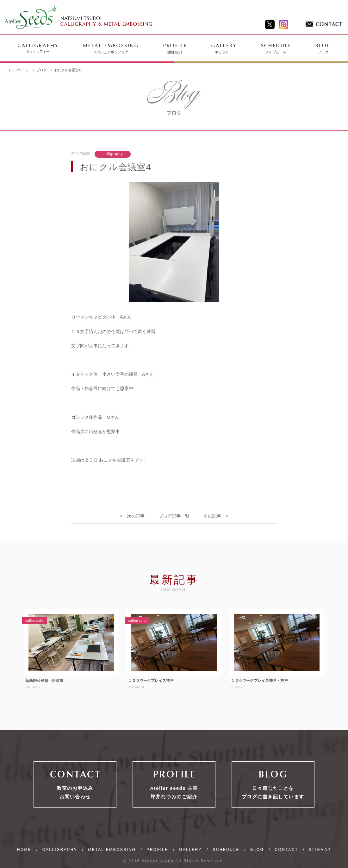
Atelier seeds (158, 861)
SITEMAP (320, 850)
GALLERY (190, 850)
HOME (24, 850)
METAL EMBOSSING (112, 850)
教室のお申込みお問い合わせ (75, 792)
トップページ (18, 70)
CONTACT (287, 850)
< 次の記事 (132, 516)
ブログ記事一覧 (174, 516)
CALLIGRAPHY (60, 850)
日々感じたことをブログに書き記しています (273, 792)
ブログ (42, 70)
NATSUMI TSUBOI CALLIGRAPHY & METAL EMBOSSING (79, 17)
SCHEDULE (226, 850)
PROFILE (158, 850)
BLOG (257, 850)
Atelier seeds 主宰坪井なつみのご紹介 (174, 792)
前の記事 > (216, 516)
